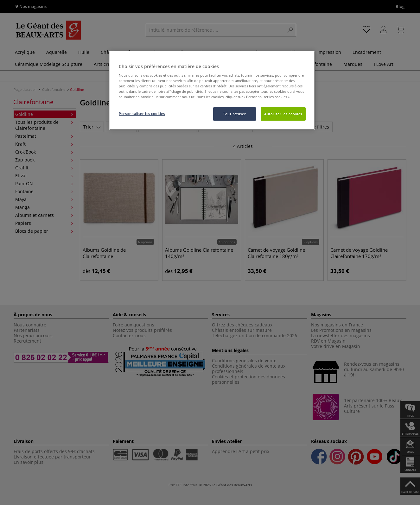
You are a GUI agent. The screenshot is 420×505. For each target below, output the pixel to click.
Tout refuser (234, 114)
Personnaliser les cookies (142, 114)
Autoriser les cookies (283, 114)
